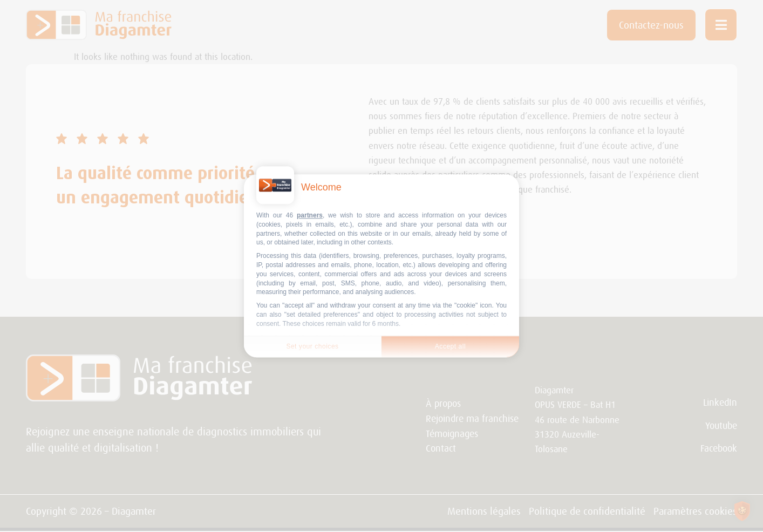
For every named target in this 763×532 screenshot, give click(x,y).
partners (310, 215)
